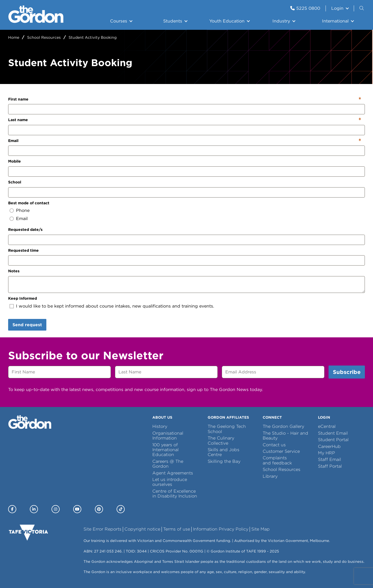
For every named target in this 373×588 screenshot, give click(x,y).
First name (18, 99)
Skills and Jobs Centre (224, 452)
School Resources (44, 37)
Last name (18, 120)
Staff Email (329, 459)
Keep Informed (22, 298)
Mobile (15, 161)
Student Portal (333, 440)
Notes (14, 271)
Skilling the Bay (224, 461)
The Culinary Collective (221, 440)
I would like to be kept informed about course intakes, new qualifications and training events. (115, 306)
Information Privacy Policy (221, 529)
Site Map (261, 529)
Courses (119, 21)
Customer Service (281, 451)
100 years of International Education (165, 450)
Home (14, 37)
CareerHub (329, 446)
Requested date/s (25, 230)
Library (270, 476)
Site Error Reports (102, 529)
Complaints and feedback (277, 460)
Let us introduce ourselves (170, 482)
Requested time (23, 250)
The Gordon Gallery (283, 426)
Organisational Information (168, 436)
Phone (23, 210)
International (335, 21)
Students (173, 21)
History (160, 426)
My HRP (327, 453)
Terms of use (177, 529)
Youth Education (227, 21)
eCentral (327, 426)
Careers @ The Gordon (168, 464)
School (15, 182)
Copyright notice (142, 529)
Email (13, 141)
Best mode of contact (29, 203)
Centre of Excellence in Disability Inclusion (175, 494)
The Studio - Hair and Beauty (285, 436)
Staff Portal (330, 466)
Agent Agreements (173, 473)
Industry (281, 21)
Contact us (274, 445)
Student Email (333, 433)
